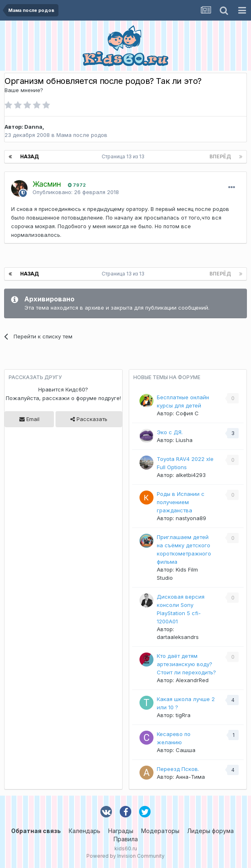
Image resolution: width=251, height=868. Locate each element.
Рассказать (89, 419)
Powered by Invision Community (125, 856)
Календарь (85, 831)
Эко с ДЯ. (170, 432)
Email (29, 419)
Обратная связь (36, 831)
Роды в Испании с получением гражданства (181, 502)
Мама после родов (82, 135)
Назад (29, 156)
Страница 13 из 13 (124, 156)
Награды (121, 831)
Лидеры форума (210, 831)
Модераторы (160, 831)
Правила (126, 839)
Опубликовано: (76, 192)
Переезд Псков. (178, 769)
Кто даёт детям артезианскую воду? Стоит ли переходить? (186, 664)
